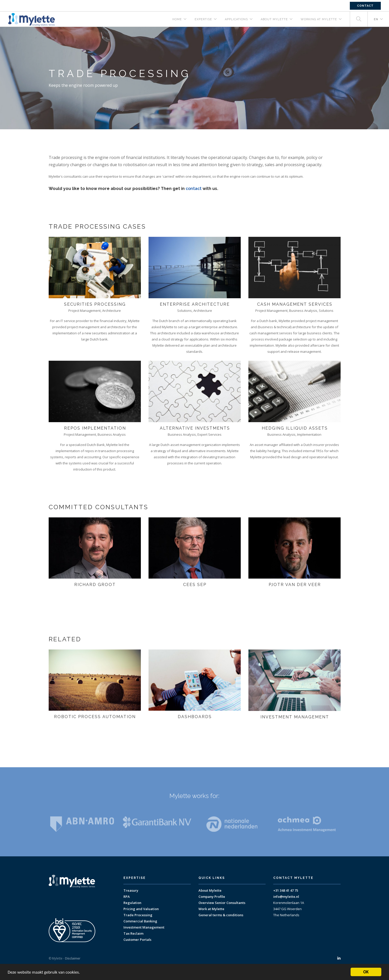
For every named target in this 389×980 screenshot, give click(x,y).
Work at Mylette (211, 909)
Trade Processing (138, 915)
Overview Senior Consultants (222, 903)
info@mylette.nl (286, 897)
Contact (365, 6)
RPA (127, 897)
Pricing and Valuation (141, 909)
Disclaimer (73, 958)
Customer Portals (137, 940)
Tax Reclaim (133, 933)
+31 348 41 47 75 (286, 890)
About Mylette (210, 890)
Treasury (131, 890)
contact (194, 189)
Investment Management (144, 927)
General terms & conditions (221, 915)
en (376, 19)
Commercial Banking (140, 921)
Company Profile (212, 897)
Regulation (132, 903)
